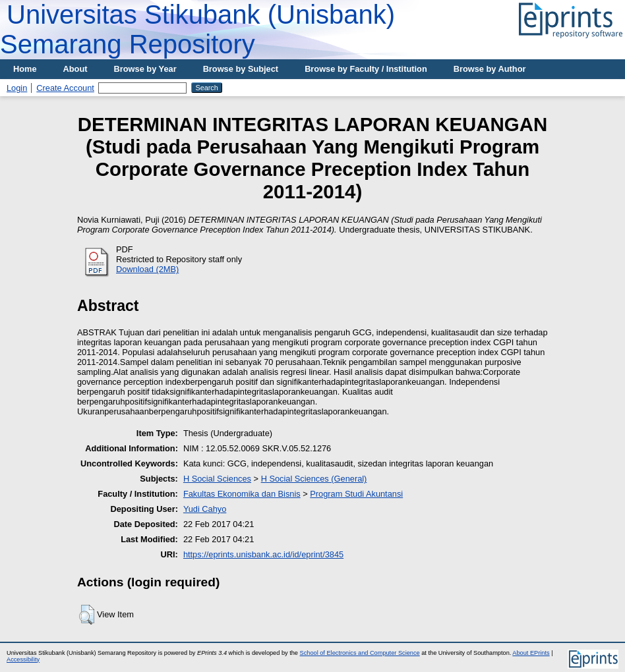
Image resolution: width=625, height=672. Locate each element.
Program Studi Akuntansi (356, 494)
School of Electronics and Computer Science (360, 653)
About (75, 69)
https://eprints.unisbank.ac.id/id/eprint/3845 (263, 554)
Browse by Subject (241, 69)
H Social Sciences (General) (314, 479)
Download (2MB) (147, 269)
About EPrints (531, 653)
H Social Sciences (217, 479)
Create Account (65, 88)
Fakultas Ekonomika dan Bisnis (242, 494)
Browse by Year (145, 69)
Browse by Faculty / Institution (366, 69)
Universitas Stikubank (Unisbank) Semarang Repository (197, 29)
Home (25, 69)
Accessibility (23, 659)
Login (17, 88)
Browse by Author (490, 69)
